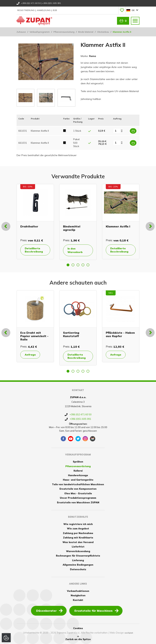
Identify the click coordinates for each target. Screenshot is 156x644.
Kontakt (78, 600)
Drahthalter (29, 226)
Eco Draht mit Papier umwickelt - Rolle (34, 336)
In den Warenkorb (75, 250)
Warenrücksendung (78, 551)
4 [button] (83, 265)
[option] (35, 221)
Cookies (78, 628)
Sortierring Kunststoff (71, 334)
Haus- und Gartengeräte (78, 480)
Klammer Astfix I (118, 226)
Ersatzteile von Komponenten (78, 489)
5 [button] (88, 265)
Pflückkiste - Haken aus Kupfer (120, 334)
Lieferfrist (78, 547)
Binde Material (86, 32)
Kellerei (78, 471)
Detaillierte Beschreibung (34, 250)
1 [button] (68, 265)
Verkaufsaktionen (78, 591)
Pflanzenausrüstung (64, 32)
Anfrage (30, 354)
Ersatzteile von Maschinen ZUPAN (78, 502)
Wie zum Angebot (78, 529)
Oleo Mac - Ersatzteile (78, 493)
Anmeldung (44, 10)
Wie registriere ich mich (78, 524)
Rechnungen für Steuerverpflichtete (78, 556)
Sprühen (78, 462)
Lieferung (78, 560)
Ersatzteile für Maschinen (97, 610)
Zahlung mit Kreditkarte (78, 538)
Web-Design (117, 633)
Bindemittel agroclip (72, 228)
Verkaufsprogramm (40, 32)
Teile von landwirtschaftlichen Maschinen (78, 484)
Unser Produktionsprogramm (78, 498)
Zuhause (21, 32)
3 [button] (78, 265)
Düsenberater (49, 610)
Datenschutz (78, 569)
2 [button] (73, 265)
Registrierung (26, 10)
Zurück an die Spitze (78, 638)
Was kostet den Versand (78, 542)
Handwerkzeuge (78, 475)
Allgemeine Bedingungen (78, 565)
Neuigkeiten (78, 595)
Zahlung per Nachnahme (78, 533)
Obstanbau (103, 32)
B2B (55, 10)
